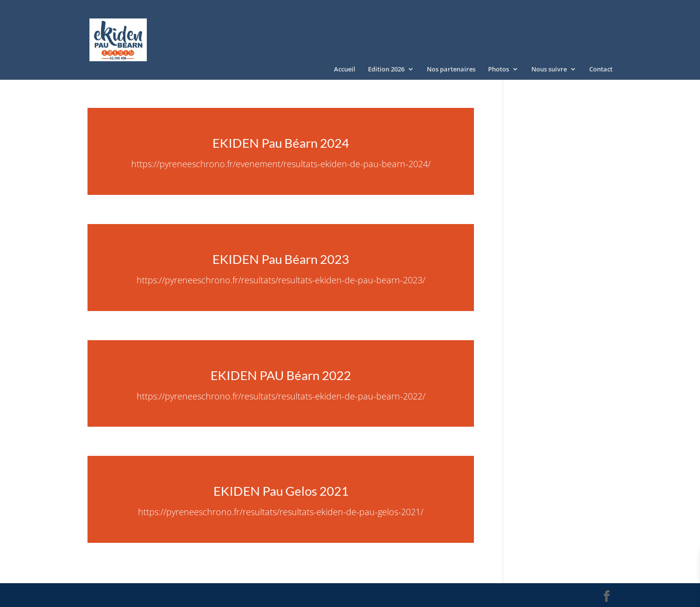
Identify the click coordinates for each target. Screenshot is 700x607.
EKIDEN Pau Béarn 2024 (281, 143)
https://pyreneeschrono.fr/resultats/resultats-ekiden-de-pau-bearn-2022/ (281, 396)
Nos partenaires (451, 69)
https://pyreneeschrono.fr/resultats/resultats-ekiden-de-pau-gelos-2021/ (281, 512)
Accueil (345, 69)
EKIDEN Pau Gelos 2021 (281, 491)
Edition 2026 (386, 69)
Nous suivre (549, 69)
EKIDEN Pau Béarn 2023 (281, 259)
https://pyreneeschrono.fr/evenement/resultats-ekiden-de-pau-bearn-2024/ (281, 164)
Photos (499, 69)
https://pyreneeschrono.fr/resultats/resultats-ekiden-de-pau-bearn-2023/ (281, 280)
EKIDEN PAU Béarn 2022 (281, 375)
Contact (601, 69)
